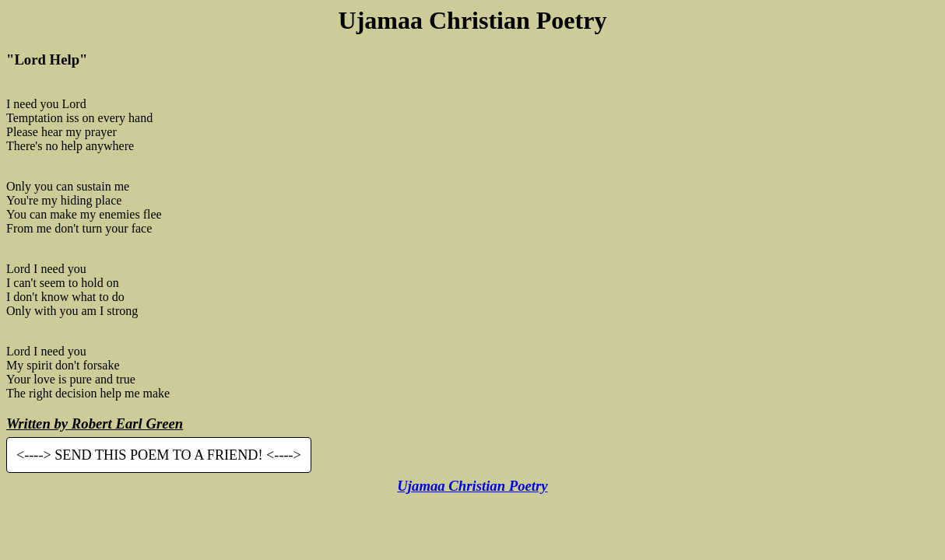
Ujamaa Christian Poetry (472, 486)
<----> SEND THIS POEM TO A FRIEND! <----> (159, 455)
